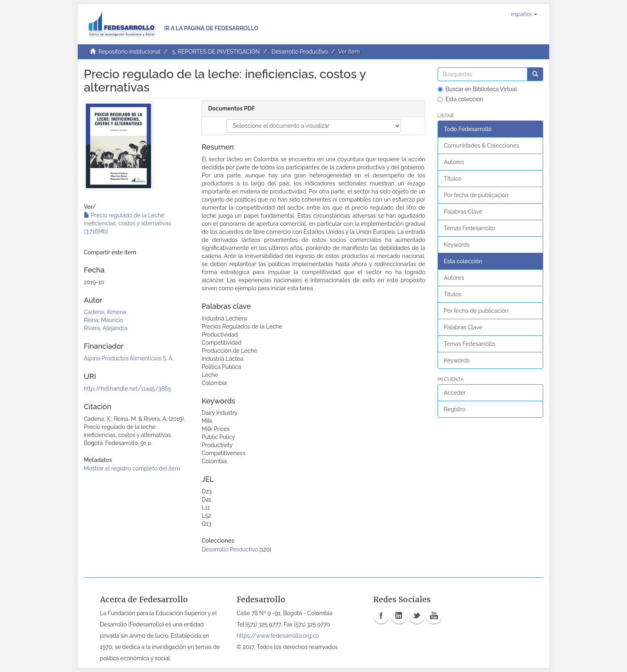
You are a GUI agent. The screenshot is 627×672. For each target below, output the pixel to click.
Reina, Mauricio (104, 320)
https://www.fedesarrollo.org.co (278, 636)
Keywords (457, 245)
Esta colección (461, 99)
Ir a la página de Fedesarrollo (211, 28)
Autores (454, 162)
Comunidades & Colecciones (482, 146)
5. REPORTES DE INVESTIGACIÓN (216, 52)
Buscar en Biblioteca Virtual (477, 89)
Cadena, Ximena (105, 312)
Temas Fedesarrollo (470, 228)
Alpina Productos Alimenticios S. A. (129, 358)
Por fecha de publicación (476, 195)
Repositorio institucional (129, 52)
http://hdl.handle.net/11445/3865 (128, 389)
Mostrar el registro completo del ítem (132, 468)
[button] (524, 14)
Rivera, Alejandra (106, 328)
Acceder (455, 393)
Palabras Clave (463, 212)
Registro (455, 409)
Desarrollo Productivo (300, 52)
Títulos (453, 179)
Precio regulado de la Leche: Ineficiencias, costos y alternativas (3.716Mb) (127, 223)
